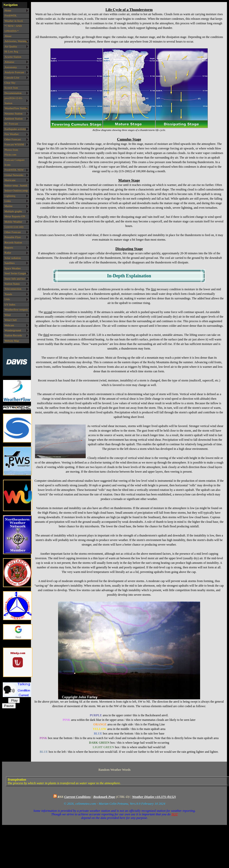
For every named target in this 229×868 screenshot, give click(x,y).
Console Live (12, 78)
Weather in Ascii (14, 21)
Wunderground (13, 330)
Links (8, 201)
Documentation (13, 93)
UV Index (10, 304)
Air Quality (11, 46)
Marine (8, 206)
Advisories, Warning (16, 41)
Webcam (9, 325)
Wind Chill (11, 320)
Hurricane (10, 180)
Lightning (10, 196)
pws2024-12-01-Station (14, 100)
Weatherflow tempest (16, 310)
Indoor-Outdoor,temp (16, 190)
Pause (9, 706)
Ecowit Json (11, 88)
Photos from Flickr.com (11, 152)
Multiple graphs (13, 211)
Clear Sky (10, 83)
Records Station (13, 242)
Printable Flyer (13, 237)
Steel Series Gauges (15, 273)
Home (8, 10)
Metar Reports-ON (15, 216)
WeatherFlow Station (16, 108)
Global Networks (14, 175)
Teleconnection (13, 289)
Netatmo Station (13, 113)
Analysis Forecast (14, 72)
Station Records (13, 335)
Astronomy (11, 67)
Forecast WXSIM (14, 144)
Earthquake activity (15, 129)
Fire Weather (12, 134)
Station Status (12, 284)
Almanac (10, 62)
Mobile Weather (13, 222)
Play (14, 700)
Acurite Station (13, 57)
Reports (9, 247)
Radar (8, 253)
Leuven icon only (14, 227)
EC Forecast (11, 124)
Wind (8, 315)
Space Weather (13, 268)
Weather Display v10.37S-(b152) (154, 797)
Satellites (10, 263)
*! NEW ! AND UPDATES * (13, 28)
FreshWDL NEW (14, 170)
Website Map (12, 341)
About (8, 36)
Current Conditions (77, 797)
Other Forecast (13, 139)
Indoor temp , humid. (16, 185)
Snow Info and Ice (15, 279)
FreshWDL (11, 15)
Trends (8, 294)
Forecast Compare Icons (15, 162)
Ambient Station (14, 119)
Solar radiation (13, 258)
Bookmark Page (104, 797)
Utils (7, 299)
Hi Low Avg (11, 51)
